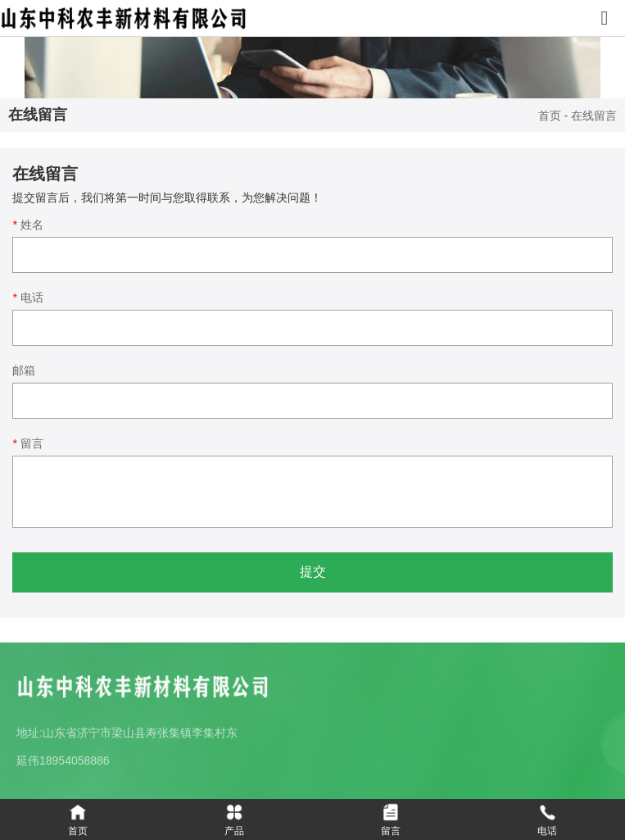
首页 (551, 116)
